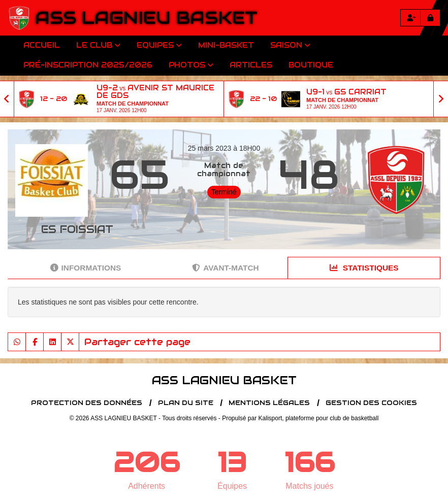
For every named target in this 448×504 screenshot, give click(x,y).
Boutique (311, 65)
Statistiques (364, 268)
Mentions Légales (269, 403)
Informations (86, 268)
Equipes (159, 45)
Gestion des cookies (371, 403)
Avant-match (225, 268)
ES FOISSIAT (77, 229)
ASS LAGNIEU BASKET (146, 18)
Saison (290, 45)
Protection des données (87, 403)
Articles (251, 65)
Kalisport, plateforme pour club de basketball (319, 418)
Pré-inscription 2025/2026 (88, 65)
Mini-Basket (226, 45)
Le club (98, 45)
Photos (191, 65)
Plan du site (186, 403)
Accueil (42, 45)
